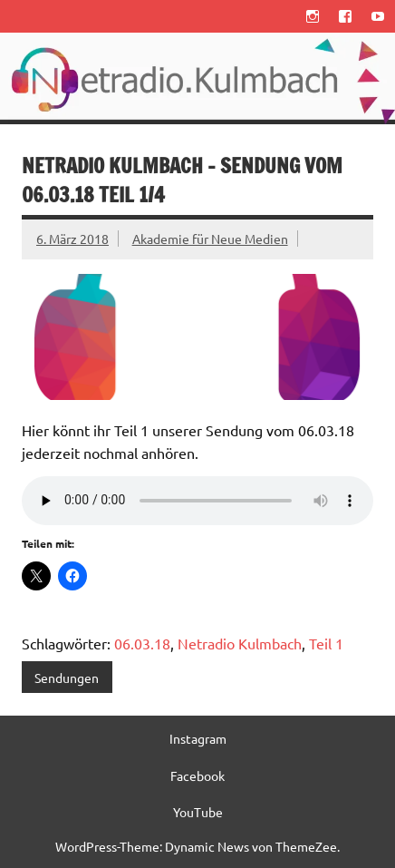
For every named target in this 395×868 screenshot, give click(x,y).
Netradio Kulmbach (240, 643)
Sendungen (67, 678)
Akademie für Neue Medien (210, 239)
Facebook (197, 775)
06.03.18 (142, 643)
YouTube (198, 812)
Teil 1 (326, 643)
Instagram (198, 738)
